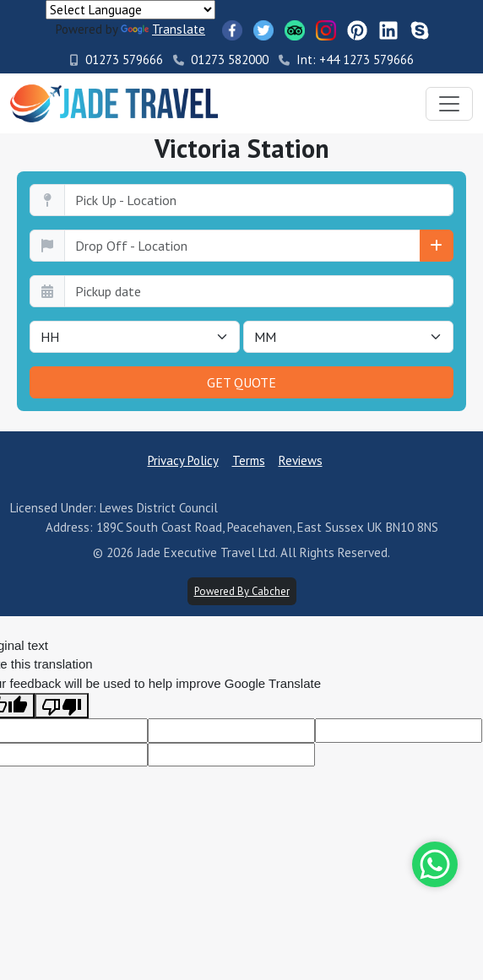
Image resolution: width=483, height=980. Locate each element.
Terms (249, 460)
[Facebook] (232, 30)
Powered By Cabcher (242, 591)
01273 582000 (221, 60)
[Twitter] (263, 30)
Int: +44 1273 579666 (346, 60)
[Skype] (420, 30)
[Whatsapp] (435, 864)
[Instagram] (326, 30)
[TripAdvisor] (295, 30)
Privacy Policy (183, 460)
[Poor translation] (62, 706)
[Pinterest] (357, 30)
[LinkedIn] (388, 30)
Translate (163, 29)
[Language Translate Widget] (130, 10)
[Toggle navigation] (449, 104)
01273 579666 (117, 60)
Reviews (301, 460)
